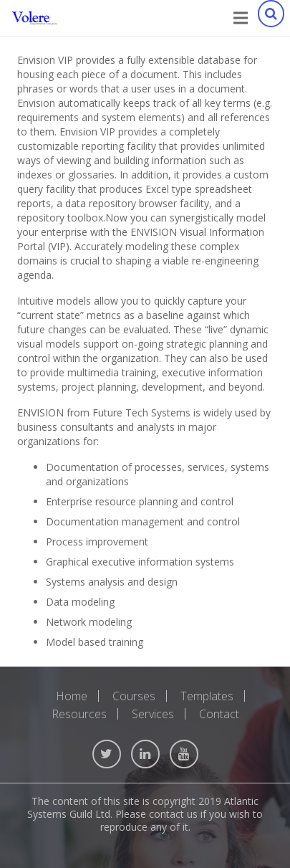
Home (72, 696)
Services (153, 714)
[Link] (35, 18)
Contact (219, 714)
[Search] (271, 18)
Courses (134, 696)
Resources (79, 714)
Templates (207, 696)
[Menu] (241, 18)
